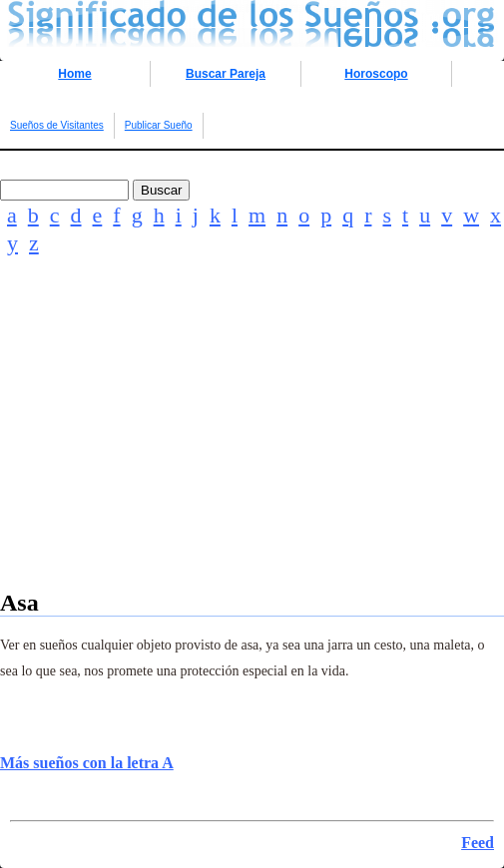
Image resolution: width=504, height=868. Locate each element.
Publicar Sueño (159, 125)
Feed (478, 843)
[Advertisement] (252, 450)
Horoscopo (376, 74)
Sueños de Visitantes (57, 125)
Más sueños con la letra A (87, 763)
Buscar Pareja (226, 74)
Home (74, 74)
